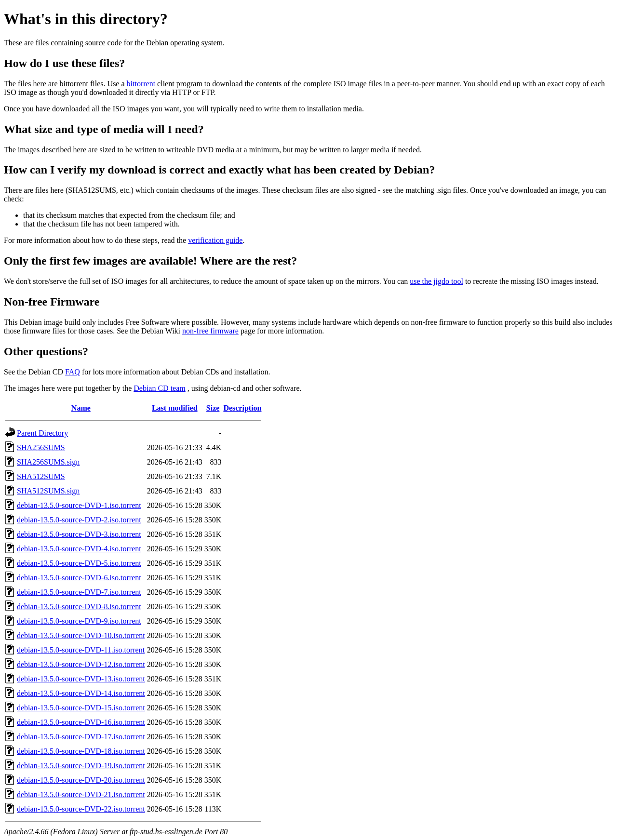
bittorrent (141, 84)
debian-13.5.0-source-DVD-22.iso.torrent (81, 809)
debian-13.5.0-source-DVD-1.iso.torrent (79, 505)
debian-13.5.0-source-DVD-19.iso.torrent (81, 766)
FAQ (73, 372)
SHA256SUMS (41, 447)
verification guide (215, 240)
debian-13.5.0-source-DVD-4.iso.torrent (79, 549)
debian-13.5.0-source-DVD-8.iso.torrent (79, 607)
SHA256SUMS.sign (48, 462)
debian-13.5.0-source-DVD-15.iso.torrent (81, 708)
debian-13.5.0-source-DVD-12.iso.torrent (81, 664)
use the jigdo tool (436, 281)
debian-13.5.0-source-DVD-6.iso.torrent (79, 578)
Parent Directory (42, 433)
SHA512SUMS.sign (48, 491)
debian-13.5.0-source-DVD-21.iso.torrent (81, 794)
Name (81, 408)
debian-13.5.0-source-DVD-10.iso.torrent (81, 635)
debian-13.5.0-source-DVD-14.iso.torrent (81, 693)
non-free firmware (210, 331)
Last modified (175, 408)
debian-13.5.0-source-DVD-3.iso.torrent (79, 534)
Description (242, 408)
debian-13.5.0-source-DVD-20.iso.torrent (81, 780)
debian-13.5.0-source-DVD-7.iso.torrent (79, 592)
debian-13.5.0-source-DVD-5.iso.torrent (79, 563)
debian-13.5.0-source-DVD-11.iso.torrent (81, 650)
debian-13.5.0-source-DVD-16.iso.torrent (81, 722)
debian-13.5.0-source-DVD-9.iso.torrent (79, 621)
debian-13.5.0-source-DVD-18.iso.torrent (81, 751)
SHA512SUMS (41, 476)
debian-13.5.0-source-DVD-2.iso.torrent (79, 520)
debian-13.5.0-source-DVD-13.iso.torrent (81, 679)
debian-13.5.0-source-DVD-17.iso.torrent (81, 737)
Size (213, 408)
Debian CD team (160, 388)
